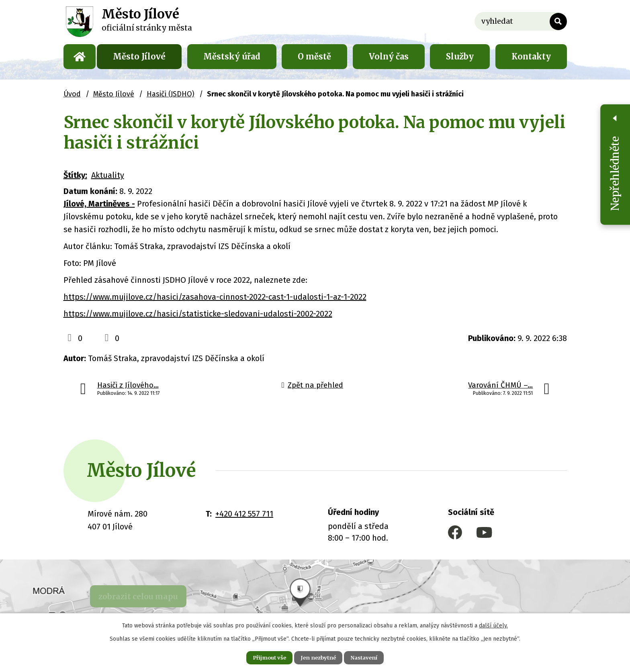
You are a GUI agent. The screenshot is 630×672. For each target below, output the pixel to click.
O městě (314, 56)
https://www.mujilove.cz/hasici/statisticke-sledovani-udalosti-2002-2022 (198, 314)
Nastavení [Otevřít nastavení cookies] (371, 657)
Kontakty (531, 56)
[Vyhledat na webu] (521, 21)
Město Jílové (139, 56)
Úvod (80, 57)
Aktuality (108, 175)
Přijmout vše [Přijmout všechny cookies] (262, 657)
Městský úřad (232, 56)
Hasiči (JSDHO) (171, 94)
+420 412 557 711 (244, 514)
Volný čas (389, 56)
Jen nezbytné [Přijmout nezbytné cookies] (318, 657)
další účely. (493, 624)
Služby (460, 56)
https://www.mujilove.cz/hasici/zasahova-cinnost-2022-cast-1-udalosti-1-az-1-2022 (215, 297)
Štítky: (75, 175)
